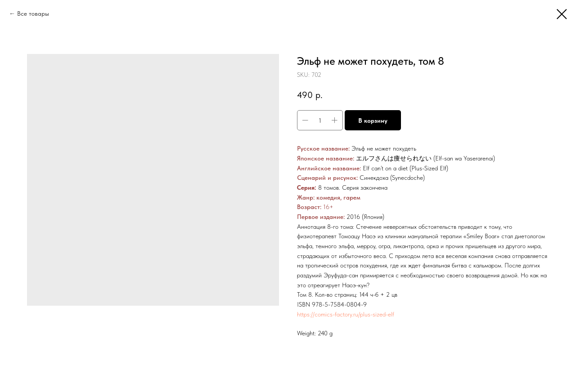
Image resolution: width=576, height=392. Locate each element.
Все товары (33, 13)
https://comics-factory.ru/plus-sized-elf (346, 314)
